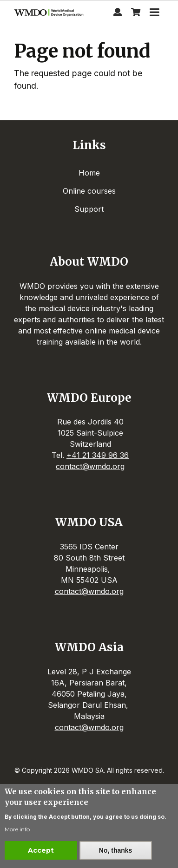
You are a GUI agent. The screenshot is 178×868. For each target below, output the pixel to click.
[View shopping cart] (136, 13)
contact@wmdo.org (90, 466)
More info (17, 830)
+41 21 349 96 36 (98, 455)
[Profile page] (118, 13)
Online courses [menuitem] (89, 191)
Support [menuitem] (89, 209)
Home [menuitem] (89, 173)
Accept (41, 851)
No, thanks (116, 851)
